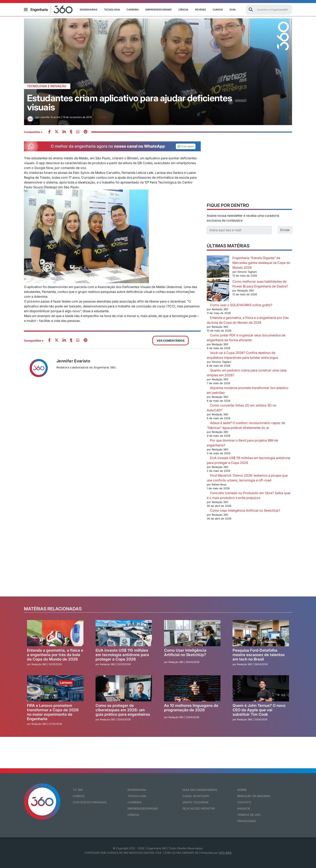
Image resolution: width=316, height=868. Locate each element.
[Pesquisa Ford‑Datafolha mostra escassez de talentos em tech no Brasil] (261, 633)
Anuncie (244, 808)
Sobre (242, 790)
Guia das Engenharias (200, 790)
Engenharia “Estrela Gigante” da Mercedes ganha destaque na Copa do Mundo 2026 (261, 263)
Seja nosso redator (199, 808)
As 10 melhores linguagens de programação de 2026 (191, 708)
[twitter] (57, 132)
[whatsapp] (64, 132)
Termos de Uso (249, 815)
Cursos (218, 10)
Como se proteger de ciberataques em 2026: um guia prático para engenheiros (123, 710)
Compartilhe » (33, 132)
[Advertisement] (249, 170)
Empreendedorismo (159, 10)
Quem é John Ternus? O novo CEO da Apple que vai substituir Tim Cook (259, 710)
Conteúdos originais (90, 802)
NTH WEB (225, 853)
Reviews (201, 10)
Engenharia (137, 790)
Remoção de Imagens (254, 796)
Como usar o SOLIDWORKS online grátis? (241, 305)
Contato (244, 802)
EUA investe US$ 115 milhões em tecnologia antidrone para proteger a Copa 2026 (122, 655)
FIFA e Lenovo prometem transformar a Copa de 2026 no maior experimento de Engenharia (53, 712)
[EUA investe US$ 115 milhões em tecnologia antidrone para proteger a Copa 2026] (124, 633)
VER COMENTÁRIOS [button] (170, 341)
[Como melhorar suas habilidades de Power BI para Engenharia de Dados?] (218, 291)
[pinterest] (85, 132)
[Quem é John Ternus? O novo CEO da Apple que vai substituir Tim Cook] (261, 688)
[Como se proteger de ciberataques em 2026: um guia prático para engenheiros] (124, 688)
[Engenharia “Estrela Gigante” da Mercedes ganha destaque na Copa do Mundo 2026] (218, 267)
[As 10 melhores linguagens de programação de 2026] (192, 688)
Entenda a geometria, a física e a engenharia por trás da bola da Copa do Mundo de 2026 (55, 655)
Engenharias (89, 10)
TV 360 (78, 790)
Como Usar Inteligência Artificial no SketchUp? (245, 510)
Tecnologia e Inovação (47, 86)
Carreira (133, 10)
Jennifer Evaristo (73, 361)
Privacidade (247, 821)
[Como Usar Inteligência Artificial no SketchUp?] (192, 633)
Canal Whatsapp (196, 796)
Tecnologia (112, 10)
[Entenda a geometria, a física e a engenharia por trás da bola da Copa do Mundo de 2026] (55, 633)
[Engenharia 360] (52, 10)
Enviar (285, 230)
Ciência (183, 10)
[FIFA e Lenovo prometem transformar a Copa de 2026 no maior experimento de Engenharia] (55, 688)
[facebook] (49, 132)
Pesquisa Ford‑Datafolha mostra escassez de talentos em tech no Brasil (259, 655)
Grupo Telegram (195, 802)
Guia (233, 10)
